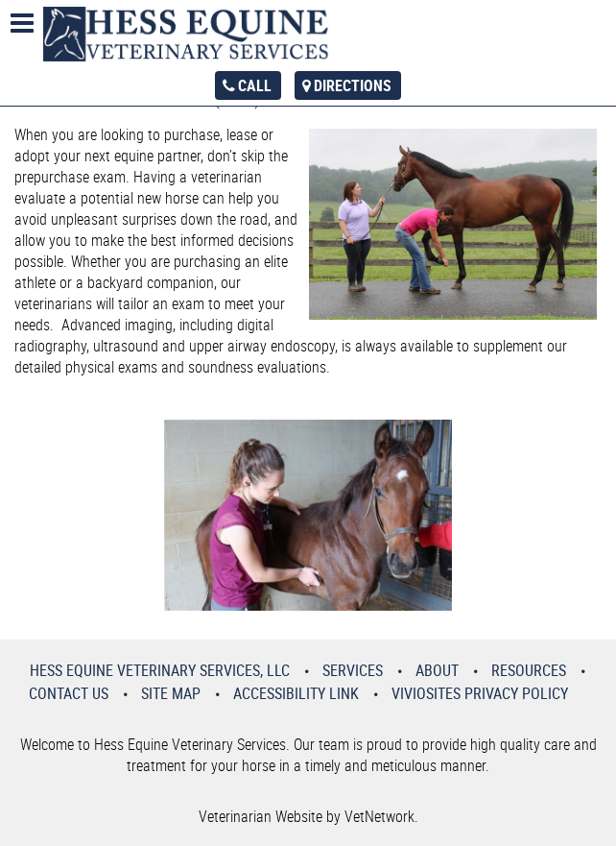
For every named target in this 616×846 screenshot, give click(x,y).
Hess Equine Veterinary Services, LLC (160, 670)
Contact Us (69, 693)
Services (353, 670)
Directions (353, 85)
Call (255, 85)
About (437, 670)
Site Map (171, 693)
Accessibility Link (296, 693)
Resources (529, 670)
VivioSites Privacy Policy (480, 693)
